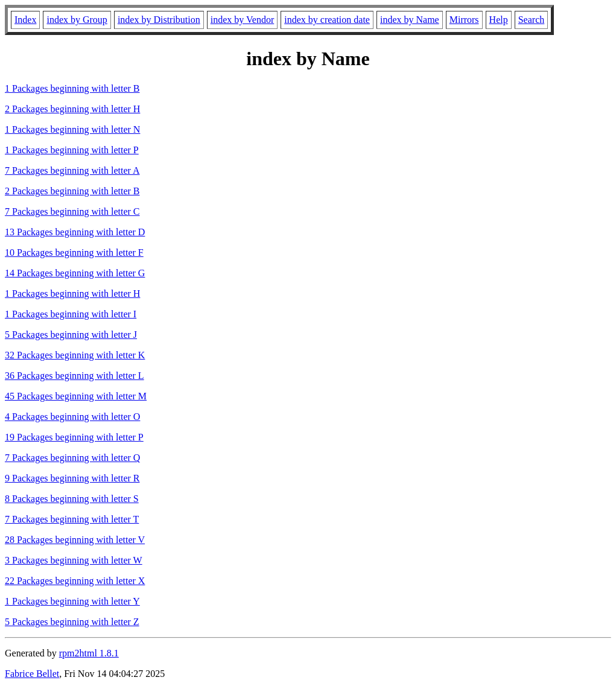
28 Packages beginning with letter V (75, 540)
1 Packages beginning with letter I (71, 314)
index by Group (77, 20)
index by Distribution (159, 20)
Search (532, 20)
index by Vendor (242, 20)
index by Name (410, 20)
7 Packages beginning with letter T (72, 519)
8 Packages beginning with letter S (72, 499)
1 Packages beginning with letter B (72, 88)
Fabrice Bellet (32, 674)
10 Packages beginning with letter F (74, 252)
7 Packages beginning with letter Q (72, 458)
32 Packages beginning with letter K (75, 355)
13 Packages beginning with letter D (75, 232)
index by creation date (327, 20)
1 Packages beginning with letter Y (72, 601)
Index (25, 20)
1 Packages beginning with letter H (72, 294)
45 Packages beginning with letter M (76, 396)
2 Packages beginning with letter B (72, 191)
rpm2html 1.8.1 (89, 653)
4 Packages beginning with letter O (72, 417)
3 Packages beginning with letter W (74, 560)
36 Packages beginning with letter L (75, 376)
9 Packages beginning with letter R (72, 478)
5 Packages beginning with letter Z (72, 622)
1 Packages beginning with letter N (72, 129)
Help (499, 20)
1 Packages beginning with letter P (72, 150)
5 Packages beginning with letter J (71, 335)
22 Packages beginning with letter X (75, 581)
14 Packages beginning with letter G (75, 273)
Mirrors (464, 20)
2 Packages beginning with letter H (72, 109)
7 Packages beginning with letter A (72, 170)
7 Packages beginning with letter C (72, 211)
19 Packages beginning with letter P (74, 437)
